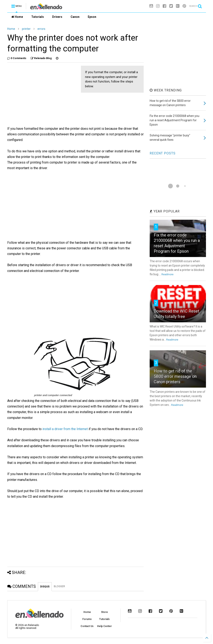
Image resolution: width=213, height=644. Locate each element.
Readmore (167, 274)
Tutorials (38, 17)
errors (41, 29)
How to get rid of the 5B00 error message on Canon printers (175, 376)
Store (104, 612)
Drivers (57, 17)
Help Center (104, 626)
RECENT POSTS (163, 153)
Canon (75, 17)
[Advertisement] (42, 95)
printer (26, 29)
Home (17, 17)
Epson (92, 17)
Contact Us (87, 626)
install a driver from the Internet (65, 429)
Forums (87, 619)
